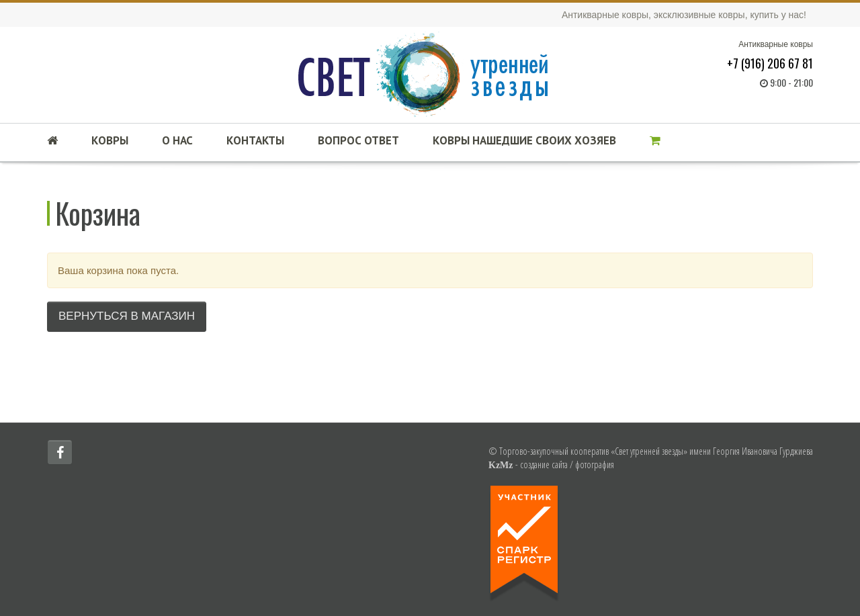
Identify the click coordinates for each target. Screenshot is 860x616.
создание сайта (544, 465)
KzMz (501, 465)
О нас (177, 140)
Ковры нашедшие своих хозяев (524, 140)
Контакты (255, 140)
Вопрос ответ (358, 140)
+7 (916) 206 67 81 (770, 63)
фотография (595, 465)
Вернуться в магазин (127, 316)
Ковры (110, 140)
